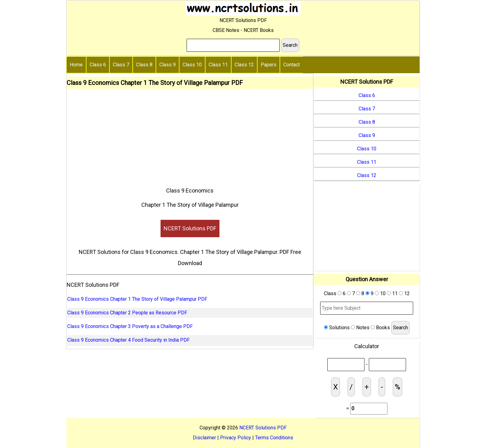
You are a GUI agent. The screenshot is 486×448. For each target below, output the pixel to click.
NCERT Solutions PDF (190, 228)
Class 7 (121, 65)
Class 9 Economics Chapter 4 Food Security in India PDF (128, 340)
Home (76, 65)
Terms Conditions (274, 438)
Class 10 (192, 65)
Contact (292, 65)
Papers (269, 65)
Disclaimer (204, 438)
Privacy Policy (236, 438)
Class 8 (144, 65)
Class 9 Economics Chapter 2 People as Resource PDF (127, 313)
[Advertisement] (190, 135)
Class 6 (98, 65)
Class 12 (244, 65)
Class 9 (168, 65)
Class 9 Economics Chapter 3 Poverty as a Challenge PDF (130, 326)
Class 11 (218, 65)
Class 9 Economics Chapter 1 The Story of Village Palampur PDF (137, 299)
